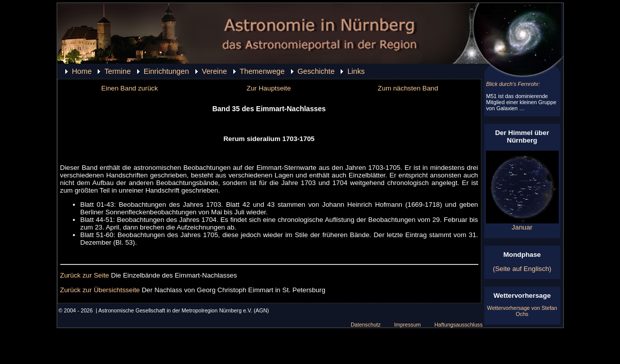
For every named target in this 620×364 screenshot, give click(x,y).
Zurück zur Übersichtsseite (100, 290)
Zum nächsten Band (408, 88)
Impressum (408, 325)
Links (356, 71)
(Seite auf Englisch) (522, 269)
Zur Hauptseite (268, 88)
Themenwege (262, 71)
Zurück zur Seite (85, 275)
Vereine (215, 71)
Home (82, 71)
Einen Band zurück (130, 88)
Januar (522, 224)
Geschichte (316, 71)
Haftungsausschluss (458, 325)
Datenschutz (366, 325)
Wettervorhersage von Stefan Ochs (522, 311)
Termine (117, 71)
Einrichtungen (167, 71)
